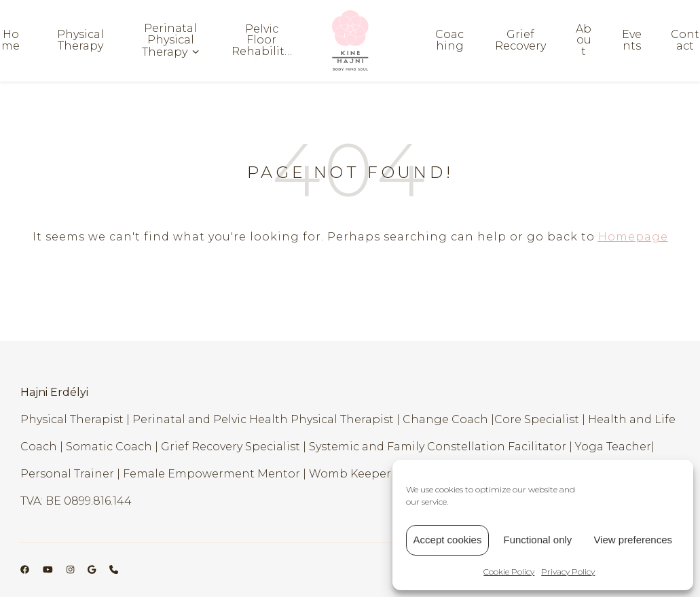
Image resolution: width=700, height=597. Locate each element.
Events (632, 41)
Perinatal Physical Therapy (169, 40)
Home (11, 41)
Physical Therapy (80, 41)
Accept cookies (448, 540)
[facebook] (26, 570)
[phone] (114, 570)
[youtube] (49, 570)
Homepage (633, 237)
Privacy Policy (568, 572)
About (584, 41)
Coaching (449, 41)
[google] (93, 570)
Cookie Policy (509, 572)
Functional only (537, 540)
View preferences (633, 540)
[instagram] (71, 570)
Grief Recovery (520, 41)
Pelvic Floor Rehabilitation (261, 41)
